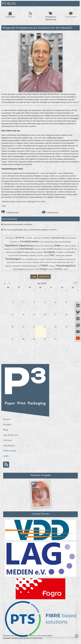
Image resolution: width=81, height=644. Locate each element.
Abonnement (44, 277)
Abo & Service (11, 435)
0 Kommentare (71, 16)
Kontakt (7, 424)
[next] (9, 283)
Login (6, 456)
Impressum (9, 445)
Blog (6, 430)
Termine (7, 440)
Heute (75, 283)
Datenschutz (10, 451)
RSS (30, 16)
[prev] (5, 283)
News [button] (6, 419)
